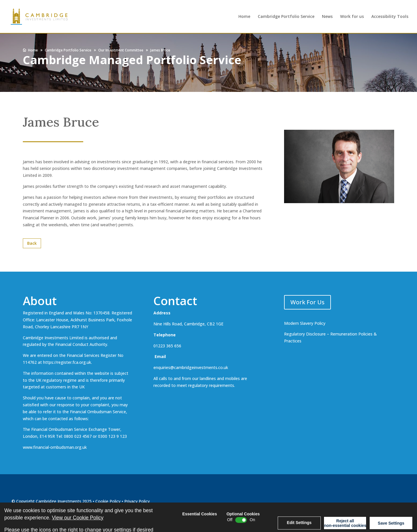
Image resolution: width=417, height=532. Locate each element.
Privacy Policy (137, 501)
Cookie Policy (108, 501)
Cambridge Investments (59, 501)
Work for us (352, 17)
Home (244, 17)
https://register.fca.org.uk (67, 362)
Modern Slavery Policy (305, 323)
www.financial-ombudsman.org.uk (55, 447)
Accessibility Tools (390, 17)
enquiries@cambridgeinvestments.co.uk (191, 367)
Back (32, 243)
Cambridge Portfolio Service (286, 17)
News (327, 17)
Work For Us (307, 302)
